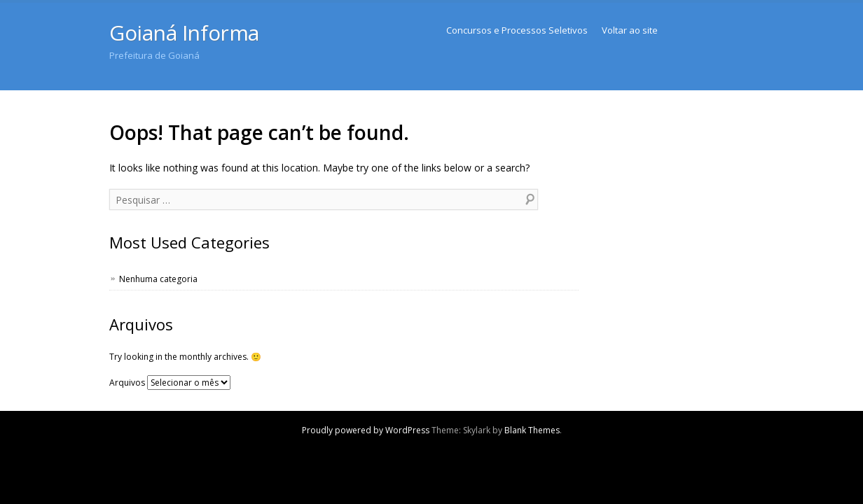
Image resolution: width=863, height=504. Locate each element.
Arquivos (127, 383)
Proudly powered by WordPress (366, 430)
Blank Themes (532, 430)
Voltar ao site (630, 30)
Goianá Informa (184, 33)
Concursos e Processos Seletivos (517, 30)
